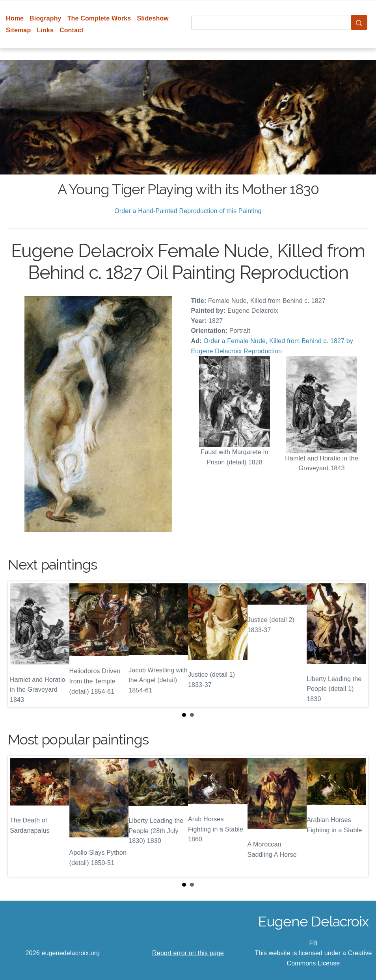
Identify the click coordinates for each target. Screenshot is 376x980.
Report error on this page (188, 953)
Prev (20, 644)
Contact (72, 30)
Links (45, 30)
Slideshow (153, 18)
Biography (46, 18)
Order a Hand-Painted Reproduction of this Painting (188, 211)
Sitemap (18, 30)
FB (314, 943)
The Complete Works (99, 18)
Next (356, 644)
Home (15, 18)
